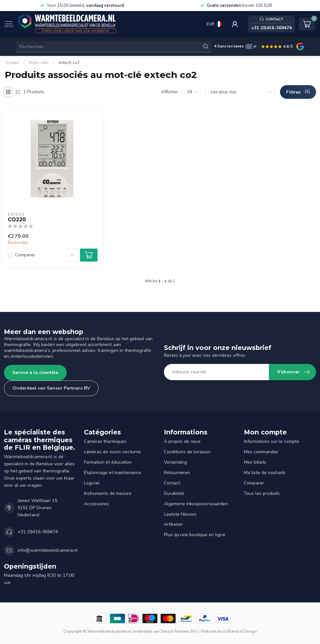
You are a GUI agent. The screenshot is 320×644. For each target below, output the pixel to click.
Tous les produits (262, 493)
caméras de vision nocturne (112, 452)
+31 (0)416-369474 (38, 532)
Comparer (25, 255)
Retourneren (177, 473)
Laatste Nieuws (180, 514)
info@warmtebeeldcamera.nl (48, 550)
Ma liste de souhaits (265, 473)
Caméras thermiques (105, 441)
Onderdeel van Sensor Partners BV (51, 388)
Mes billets (255, 462)
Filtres (298, 92)
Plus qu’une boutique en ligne (195, 535)
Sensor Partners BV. (179, 631)
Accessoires (96, 504)
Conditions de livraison (187, 452)
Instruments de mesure (108, 493)
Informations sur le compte (272, 441)
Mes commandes (261, 452)
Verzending (175, 462)
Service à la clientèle (35, 373)
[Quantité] (72, 255)
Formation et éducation (108, 462)
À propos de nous (182, 441)
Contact (172, 483)
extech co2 (69, 63)
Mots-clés (39, 63)
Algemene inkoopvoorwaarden (196, 504)
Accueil (12, 63)
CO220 (17, 220)
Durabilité (174, 493)
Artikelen (173, 524)
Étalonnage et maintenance (113, 473)
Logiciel (92, 483)
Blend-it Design (242, 631)
